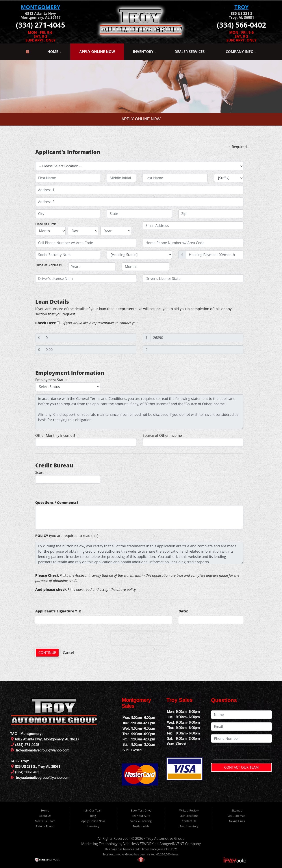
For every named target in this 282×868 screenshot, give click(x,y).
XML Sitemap (237, 816)
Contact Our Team (242, 767)
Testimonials (141, 826)
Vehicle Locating (141, 821)
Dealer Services (191, 52)
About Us (45, 816)
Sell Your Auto (141, 816)
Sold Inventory (189, 826)
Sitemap (237, 810)
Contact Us (189, 821)
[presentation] (139, 638)
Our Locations (189, 816)
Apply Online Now (97, 52)
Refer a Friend (45, 826)
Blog (93, 816)
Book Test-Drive (141, 810)
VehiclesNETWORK (138, 844)
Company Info (241, 52)
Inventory (145, 52)
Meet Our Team (45, 821)
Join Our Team (93, 810)
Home (54, 52)
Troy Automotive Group (165, 838)
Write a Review (189, 810)
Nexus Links (237, 821)
